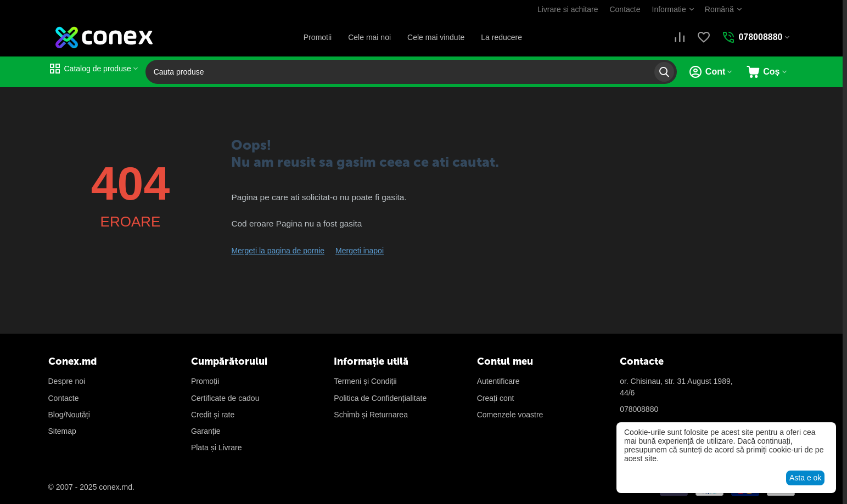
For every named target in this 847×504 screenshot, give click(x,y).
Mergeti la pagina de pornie (278, 251)
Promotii (318, 37)
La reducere (501, 37)
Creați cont (496, 398)
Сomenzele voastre (510, 415)
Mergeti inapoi (360, 251)
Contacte (625, 9)
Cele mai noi (369, 37)
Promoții (205, 381)
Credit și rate (213, 415)
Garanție (206, 431)
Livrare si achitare (568, 9)
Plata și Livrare (217, 448)
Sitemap (62, 431)
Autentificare (498, 381)
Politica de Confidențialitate (380, 398)
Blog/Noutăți (69, 415)
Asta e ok (805, 478)
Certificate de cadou (225, 398)
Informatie (669, 9)
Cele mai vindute (436, 37)
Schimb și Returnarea (371, 415)
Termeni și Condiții (365, 381)
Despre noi (67, 381)
